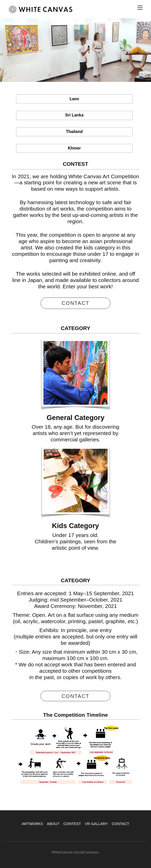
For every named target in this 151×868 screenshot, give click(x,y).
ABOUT (53, 824)
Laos (74, 99)
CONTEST (72, 824)
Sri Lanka (74, 115)
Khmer (74, 148)
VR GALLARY (96, 824)
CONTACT (120, 824)
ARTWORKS (32, 824)
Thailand (74, 132)
